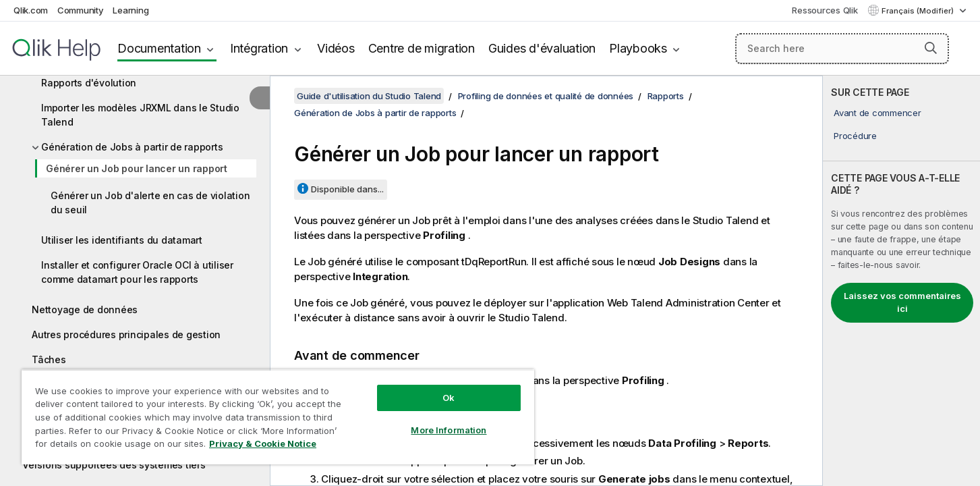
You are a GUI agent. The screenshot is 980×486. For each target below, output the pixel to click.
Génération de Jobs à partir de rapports (132, 147)
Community (81, 10)
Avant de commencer (877, 113)
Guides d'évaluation (542, 48)
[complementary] (901, 281)
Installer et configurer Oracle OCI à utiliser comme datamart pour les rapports (137, 272)
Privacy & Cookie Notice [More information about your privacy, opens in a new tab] (263, 443)
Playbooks (638, 48)
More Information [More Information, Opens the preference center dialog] (449, 430)
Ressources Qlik (825, 10)
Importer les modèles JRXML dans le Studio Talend (140, 115)
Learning (131, 10)
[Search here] (842, 49)
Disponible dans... (347, 189)
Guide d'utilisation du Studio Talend (369, 96)
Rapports (666, 96)
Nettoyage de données (85, 309)
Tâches (49, 359)
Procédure (855, 136)
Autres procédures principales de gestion (126, 334)
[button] (931, 48)
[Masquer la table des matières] (260, 98)
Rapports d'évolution (89, 83)
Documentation (159, 48)
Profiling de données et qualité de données (546, 96)
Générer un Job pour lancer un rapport (137, 168)
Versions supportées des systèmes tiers (114, 465)
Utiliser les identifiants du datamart (122, 240)
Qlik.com (31, 10)
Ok (449, 398)
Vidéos (336, 48)
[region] (278, 417)
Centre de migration (422, 48)
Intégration (259, 48)
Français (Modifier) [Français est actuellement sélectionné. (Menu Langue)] (919, 11)
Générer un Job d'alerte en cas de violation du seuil (150, 202)
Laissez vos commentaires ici (902, 302)
